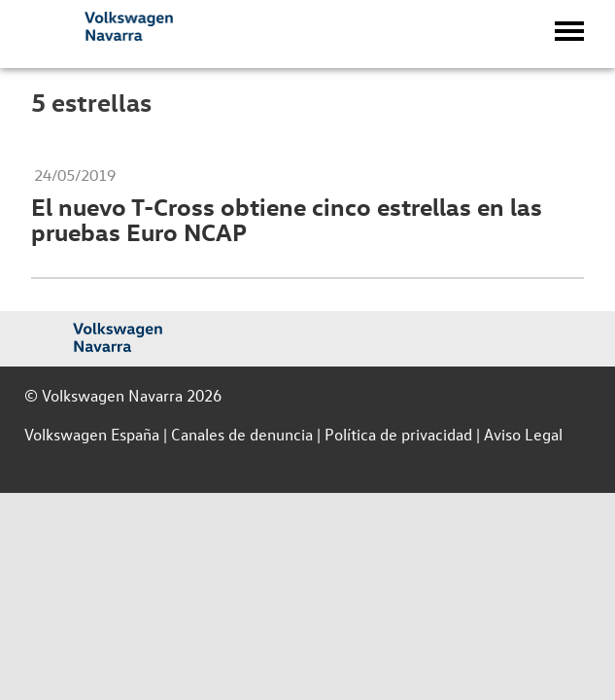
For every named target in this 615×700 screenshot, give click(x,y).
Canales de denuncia (242, 434)
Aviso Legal (523, 434)
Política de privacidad (398, 434)
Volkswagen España (92, 434)
